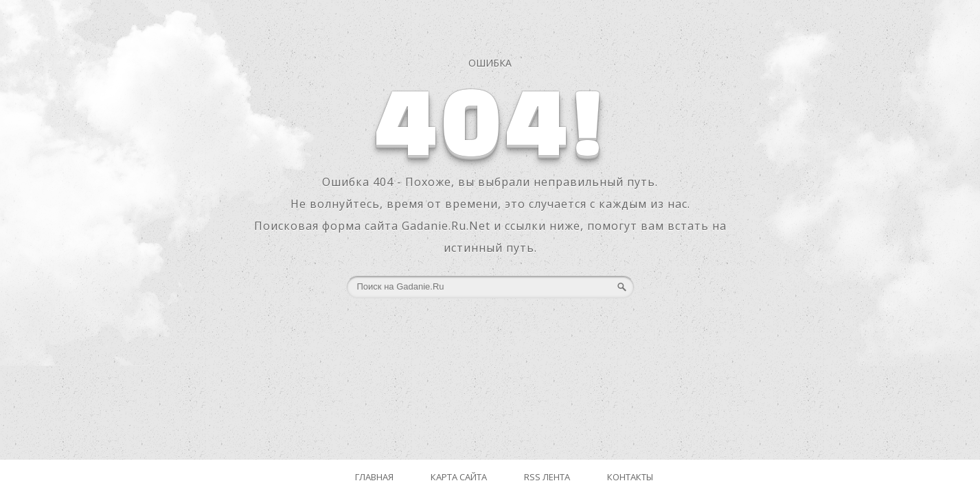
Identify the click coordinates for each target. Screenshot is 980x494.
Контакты (630, 477)
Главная (374, 477)
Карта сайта (459, 477)
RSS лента (547, 477)
